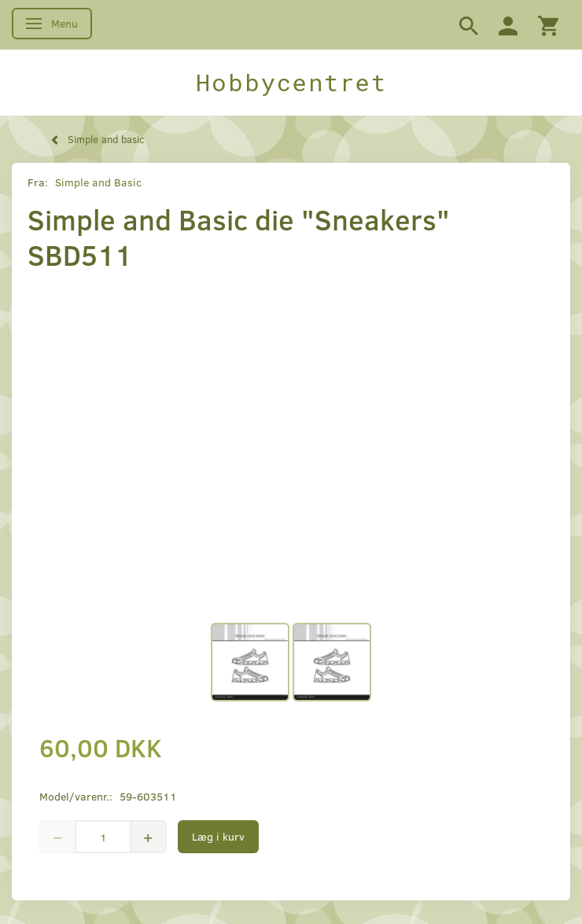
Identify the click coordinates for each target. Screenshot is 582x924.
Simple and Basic (98, 182)
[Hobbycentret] (291, 83)
